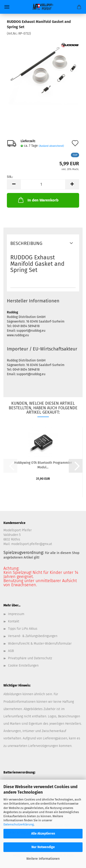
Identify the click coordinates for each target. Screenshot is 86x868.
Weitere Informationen (43, 859)
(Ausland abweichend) (51, 146)
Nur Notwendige (43, 847)
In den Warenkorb (38, 200)
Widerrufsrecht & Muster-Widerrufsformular (40, 644)
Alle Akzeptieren (43, 834)
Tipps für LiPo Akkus (23, 629)
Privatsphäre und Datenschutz (30, 658)
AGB (11, 651)
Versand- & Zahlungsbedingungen (33, 636)
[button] (14, 184)
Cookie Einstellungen (23, 666)
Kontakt (14, 621)
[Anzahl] (43, 184)
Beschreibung (26, 243)
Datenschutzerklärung (19, 824)
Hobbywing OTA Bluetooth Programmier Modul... (43, 465)
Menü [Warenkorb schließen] (7, 7)
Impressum (16, 614)
